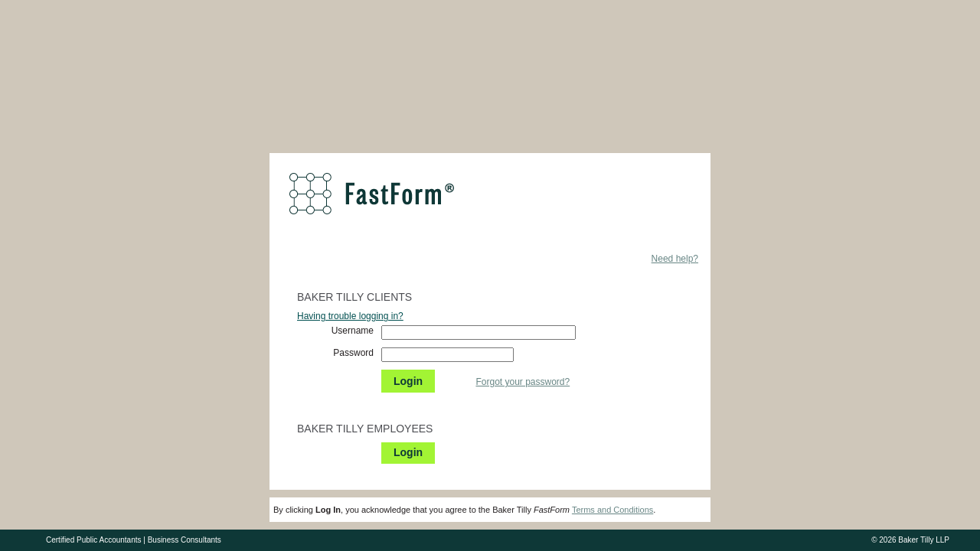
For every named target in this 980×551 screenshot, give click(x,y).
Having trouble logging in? (350, 316)
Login (408, 381)
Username (353, 331)
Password (353, 353)
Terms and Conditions (612, 510)
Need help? (675, 259)
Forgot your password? (523, 382)
